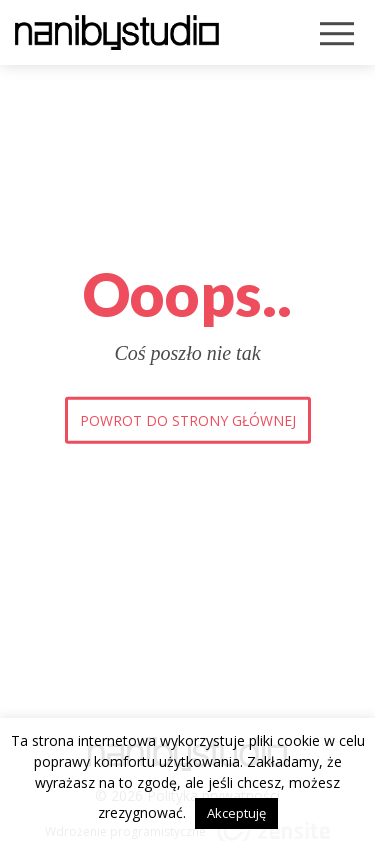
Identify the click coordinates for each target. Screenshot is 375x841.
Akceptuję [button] (236, 813)
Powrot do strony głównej (188, 419)
